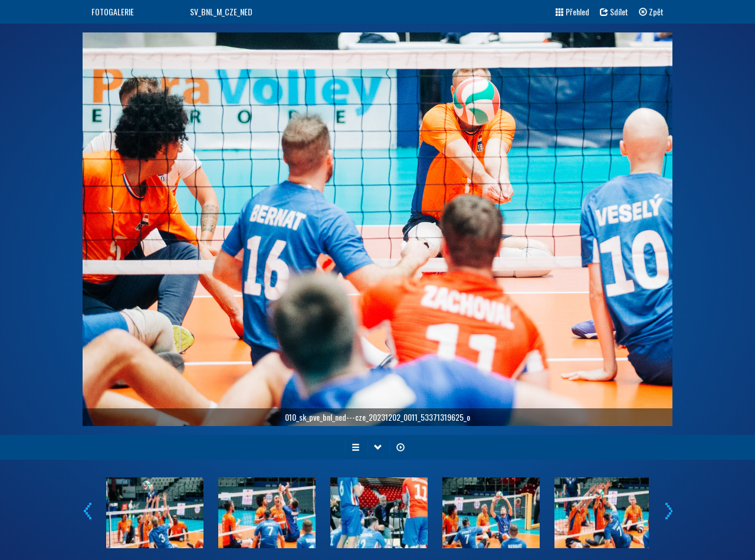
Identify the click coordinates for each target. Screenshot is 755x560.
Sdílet (614, 12)
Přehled (572, 12)
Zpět (651, 12)
